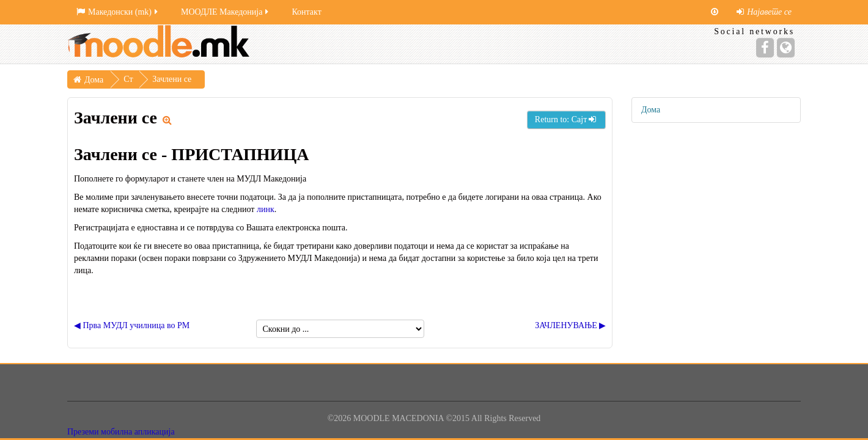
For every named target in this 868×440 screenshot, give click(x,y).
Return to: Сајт (566, 119)
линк (266, 209)
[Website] (786, 48)
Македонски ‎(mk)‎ (118, 12)
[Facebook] (765, 48)
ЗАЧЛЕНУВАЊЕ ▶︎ (570, 325)
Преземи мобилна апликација (121, 432)
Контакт (306, 12)
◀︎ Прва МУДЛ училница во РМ (132, 325)
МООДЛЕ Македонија (226, 12)
